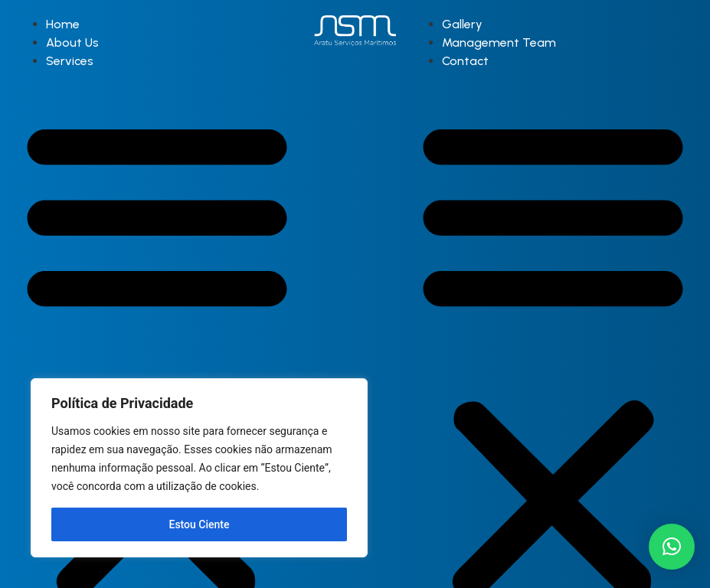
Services (70, 61)
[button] (672, 547)
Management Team (499, 42)
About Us (72, 42)
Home (63, 24)
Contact (465, 61)
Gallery (462, 24)
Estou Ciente (200, 524)
